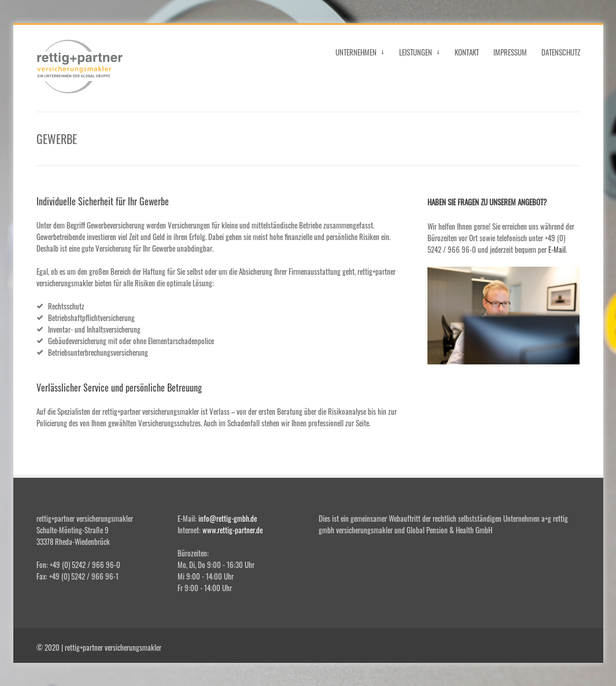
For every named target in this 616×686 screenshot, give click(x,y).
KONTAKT (467, 52)
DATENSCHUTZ (561, 52)
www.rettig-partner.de (233, 530)
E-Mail (557, 249)
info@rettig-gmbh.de (228, 518)
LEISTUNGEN (420, 54)
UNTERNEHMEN (360, 54)
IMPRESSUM (510, 52)
